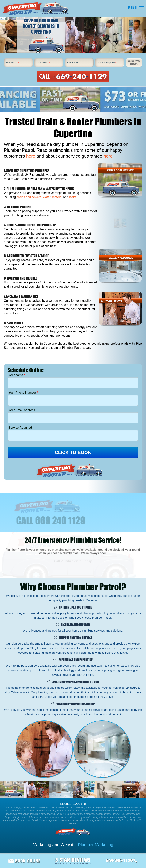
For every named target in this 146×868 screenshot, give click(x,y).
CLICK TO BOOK (73, 452)
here (31, 156)
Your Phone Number (23, 393)
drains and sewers (29, 197)
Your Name (12, 63)
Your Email (72, 63)
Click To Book (134, 63)
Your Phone (43, 63)
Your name (17, 375)
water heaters (52, 197)
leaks (73, 197)
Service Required (107, 63)
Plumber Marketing (96, 845)
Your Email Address (22, 410)
